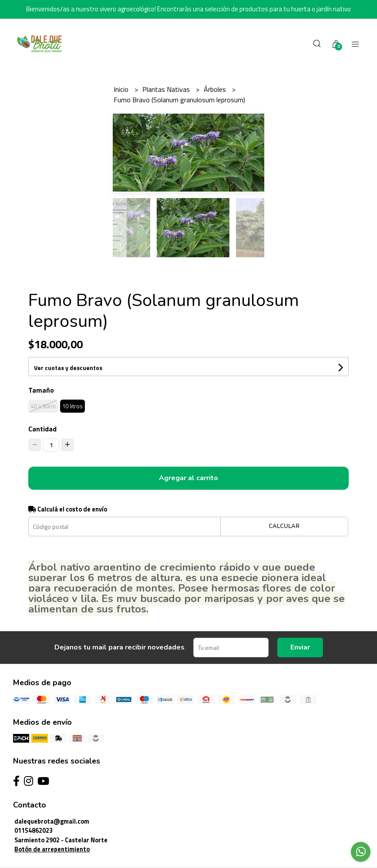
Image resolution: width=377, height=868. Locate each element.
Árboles (216, 89)
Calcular (284, 526)
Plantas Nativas (167, 89)
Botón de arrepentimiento (52, 849)
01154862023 (34, 831)
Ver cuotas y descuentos (68, 368)
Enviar (300, 647)
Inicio (122, 89)
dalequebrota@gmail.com (52, 821)
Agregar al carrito (188, 478)
